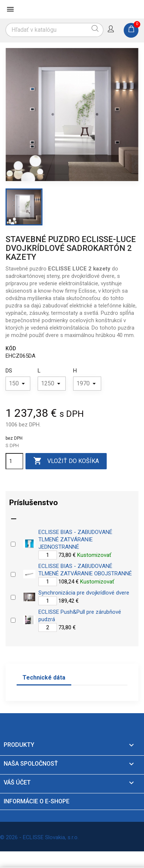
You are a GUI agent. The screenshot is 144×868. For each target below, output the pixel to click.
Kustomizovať (94, 555)
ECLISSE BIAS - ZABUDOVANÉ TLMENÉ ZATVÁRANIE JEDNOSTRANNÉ (75, 539)
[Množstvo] (14, 461)
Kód (11, 348)
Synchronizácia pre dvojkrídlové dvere (84, 593)
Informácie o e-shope (37, 801)
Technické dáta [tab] (44, 678)
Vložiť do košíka (66, 461)
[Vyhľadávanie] (54, 30)
